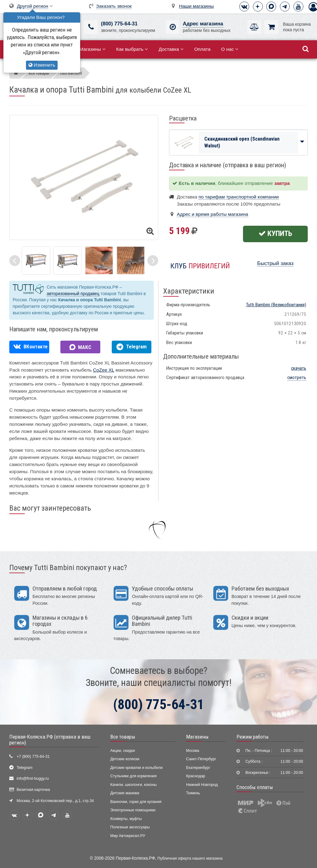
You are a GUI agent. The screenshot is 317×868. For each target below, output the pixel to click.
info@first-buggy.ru (33, 779)
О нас (230, 49)
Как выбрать (132, 49)
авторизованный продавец (73, 294)
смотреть (297, 377)
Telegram (25, 768)
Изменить (42, 65)
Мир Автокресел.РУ (128, 836)
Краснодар (196, 776)
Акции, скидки (123, 751)
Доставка (171, 49)
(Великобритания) (276, 305)
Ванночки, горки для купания (136, 802)
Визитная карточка (33, 790)
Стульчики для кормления (133, 776)
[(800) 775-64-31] (91, 27)
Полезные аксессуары (130, 827)
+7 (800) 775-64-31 (33, 757)
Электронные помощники (133, 810)
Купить (275, 233)
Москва (193, 751)
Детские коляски (125, 759)
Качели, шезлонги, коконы (133, 785)
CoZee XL (104, 370)
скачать (299, 368)
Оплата (202, 49)
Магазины (92, 49)
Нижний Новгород (202, 785)
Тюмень (193, 793)
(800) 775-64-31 (119, 24)
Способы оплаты (255, 787)
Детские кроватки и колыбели (136, 768)
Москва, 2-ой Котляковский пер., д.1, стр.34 (55, 801)
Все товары (123, 737)
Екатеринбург (198, 768)
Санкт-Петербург (201, 759)
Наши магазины (196, 6)
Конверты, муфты (126, 819)
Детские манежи (125, 793)
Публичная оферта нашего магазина (190, 858)
